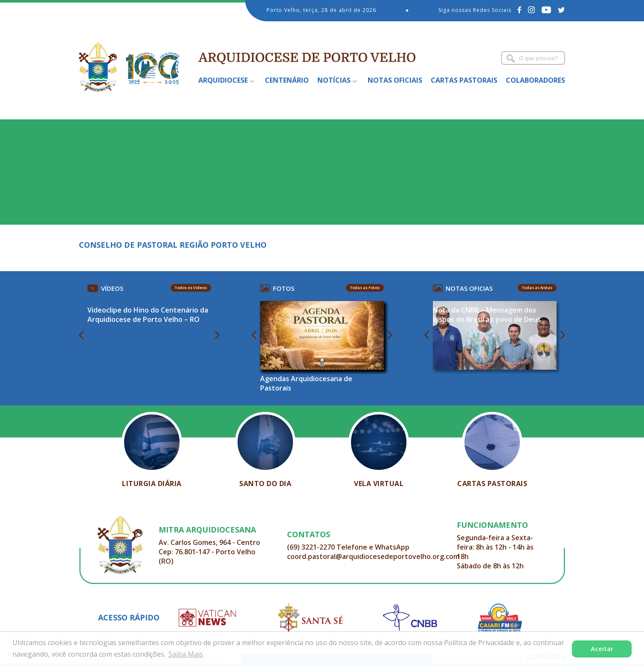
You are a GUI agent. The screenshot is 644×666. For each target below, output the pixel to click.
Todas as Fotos (365, 288)
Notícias (334, 80)
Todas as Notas (537, 288)
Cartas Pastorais (464, 80)
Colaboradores (535, 80)
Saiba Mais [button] (186, 654)
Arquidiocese (223, 80)
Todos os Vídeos (191, 288)
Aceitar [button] (602, 649)
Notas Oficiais (395, 80)
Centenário (287, 80)
